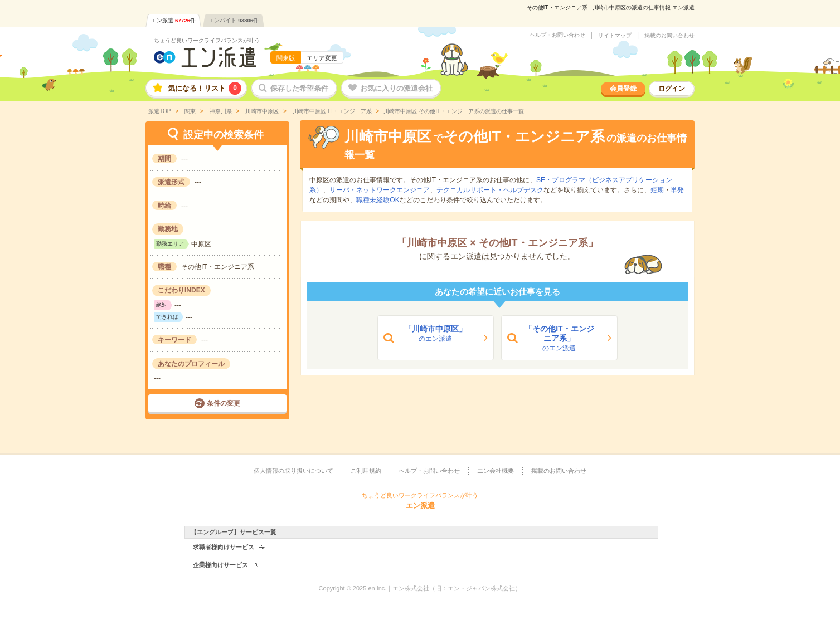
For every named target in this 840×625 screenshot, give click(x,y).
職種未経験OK (378, 200)
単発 (677, 190)
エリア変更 (322, 58)
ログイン (672, 89)
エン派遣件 (173, 20)
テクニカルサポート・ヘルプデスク (490, 190)
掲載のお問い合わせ (669, 36)
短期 (657, 190)
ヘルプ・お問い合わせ (557, 35)
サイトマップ (615, 36)
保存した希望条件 (299, 88)
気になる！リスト (205, 88)
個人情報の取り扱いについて (293, 471)
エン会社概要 (496, 471)
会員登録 (623, 89)
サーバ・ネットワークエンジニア (380, 190)
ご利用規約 (366, 471)
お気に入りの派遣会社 (396, 88)
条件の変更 (224, 403)
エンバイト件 (234, 20)
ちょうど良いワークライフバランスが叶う (207, 40)
